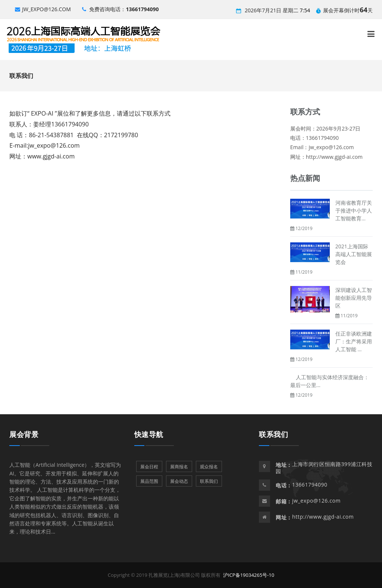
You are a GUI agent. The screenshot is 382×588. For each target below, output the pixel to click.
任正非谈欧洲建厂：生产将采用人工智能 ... (354, 341)
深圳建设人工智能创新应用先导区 (354, 298)
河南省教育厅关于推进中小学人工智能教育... (354, 210)
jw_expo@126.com (43, 9)
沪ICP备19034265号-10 (249, 575)
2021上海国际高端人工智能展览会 (354, 254)
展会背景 (24, 434)
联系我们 (273, 434)
